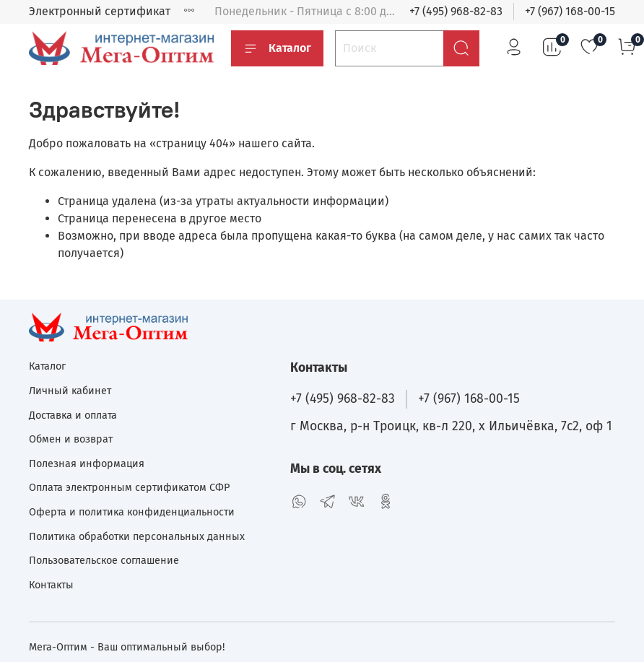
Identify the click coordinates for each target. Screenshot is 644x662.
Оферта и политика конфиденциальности (132, 512)
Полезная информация (87, 464)
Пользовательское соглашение (104, 561)
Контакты (51, 585)
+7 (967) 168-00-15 (570, 11)
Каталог (277, 48)
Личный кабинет (70, 391)
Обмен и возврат (71, 439)
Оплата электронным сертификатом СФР (129, 488)
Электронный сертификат (100, 11)
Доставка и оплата (73, 415)
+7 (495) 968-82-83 (456, 11)
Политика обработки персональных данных (137, 537)
